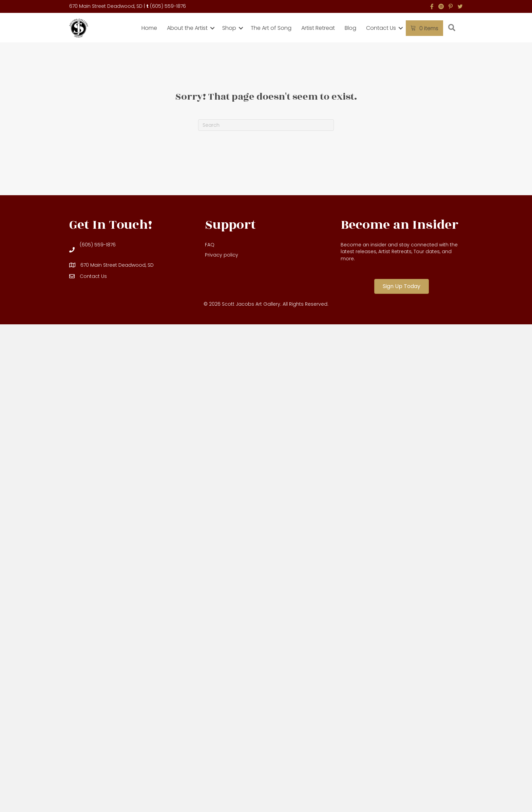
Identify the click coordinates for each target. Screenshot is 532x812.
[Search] (266, 125)
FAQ (210, 245)
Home (149, 28)
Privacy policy (222, 255)
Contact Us (381, 28)
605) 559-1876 (169, 6)
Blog (350, 28)
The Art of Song (271, 28)
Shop (229, 28)
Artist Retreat (318, 28)
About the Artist (187, 28)
